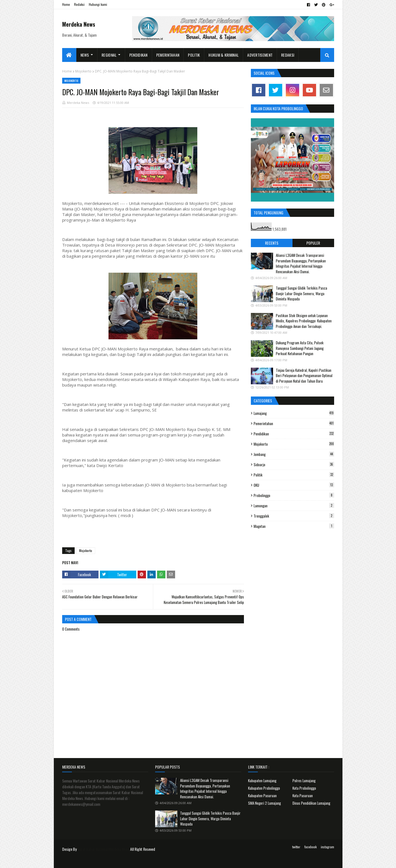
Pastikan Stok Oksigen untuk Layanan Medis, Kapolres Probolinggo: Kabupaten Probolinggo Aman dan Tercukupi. (304, 321)
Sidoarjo (294, 465)
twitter (296, 847)
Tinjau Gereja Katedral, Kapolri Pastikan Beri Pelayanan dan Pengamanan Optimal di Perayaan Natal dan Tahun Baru (304, 376)
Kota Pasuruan (303, 796)
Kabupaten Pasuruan (262, 796)
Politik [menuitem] (194, 55)
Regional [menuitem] (109, 55)
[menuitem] (69, 55)
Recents (272, 243)
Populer (313, 243)
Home (66, 4)
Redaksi (79, 4)
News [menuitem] (85, 55)
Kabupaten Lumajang (262, 781)
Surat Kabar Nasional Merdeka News (103, 849)
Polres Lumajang (304, 781)
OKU (294, 485)
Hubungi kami (98, 4)
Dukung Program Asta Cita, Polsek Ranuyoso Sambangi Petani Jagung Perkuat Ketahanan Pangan (300, 348)
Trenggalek (294, 516)
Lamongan (294, 506)
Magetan (294, 526)
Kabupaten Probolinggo (264, 788)
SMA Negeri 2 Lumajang (264, 803)
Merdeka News (79, 24)
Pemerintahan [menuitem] (168, 55)
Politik (294, 475)
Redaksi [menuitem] (288, 55)
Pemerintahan (294, 423)
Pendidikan (294, 434)
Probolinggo (294, 495)
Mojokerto (83, 71)
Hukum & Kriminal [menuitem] (224, 55)
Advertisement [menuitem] (260, 55)
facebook (311, 847)
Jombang (294, 454)
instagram (327, 847)
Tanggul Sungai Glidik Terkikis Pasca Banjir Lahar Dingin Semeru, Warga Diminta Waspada (302, 293)
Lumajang (294, 413)
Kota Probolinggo (304, 788)
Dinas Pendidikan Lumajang (311, 803)
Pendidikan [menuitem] (138, 55)
